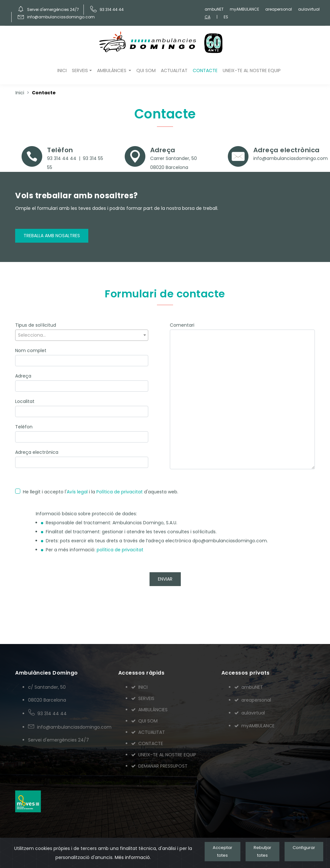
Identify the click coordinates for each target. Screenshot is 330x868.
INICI (62, 70)
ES (226, 17)
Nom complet (31, 350)
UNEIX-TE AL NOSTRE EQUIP (252, 70)
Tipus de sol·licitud (36, 325)
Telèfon (24, 427)
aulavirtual (309, 9)
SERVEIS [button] (80, 70)
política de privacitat (120, 550)
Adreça (23, 376)
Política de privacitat (120, 492)
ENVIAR (165, 579)
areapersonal (279, 9)
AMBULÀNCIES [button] (112, 70)
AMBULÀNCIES (149, 710)
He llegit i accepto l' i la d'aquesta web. (101, 492)
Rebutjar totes (262, 851)
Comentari (182, 325)
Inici (20, 93)
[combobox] (82, 335)
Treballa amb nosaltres (52, 236)
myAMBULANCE (244, 9)
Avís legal (77, 492)
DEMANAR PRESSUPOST (159, 766)
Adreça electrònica (37, 452)
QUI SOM (146, 70)
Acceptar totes (223, 851)
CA (208, 17)
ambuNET (214, 9)
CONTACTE (205, 70)
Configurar (304, 848)
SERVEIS (143, 698)
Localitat (25, 401)
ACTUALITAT (174, 70)
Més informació (132, 857)
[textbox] (82, 335)
